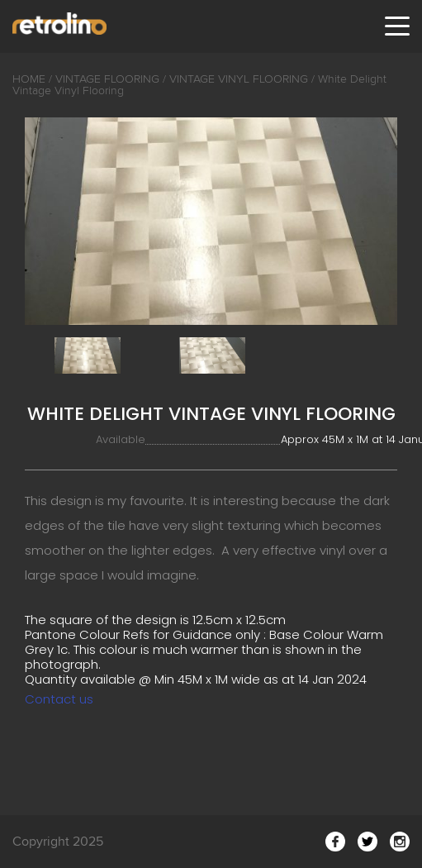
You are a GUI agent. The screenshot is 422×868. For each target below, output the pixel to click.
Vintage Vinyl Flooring (239, 79)
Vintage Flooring (107, 79)
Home (29, 79)
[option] (211, 221)
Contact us (59, 699)
